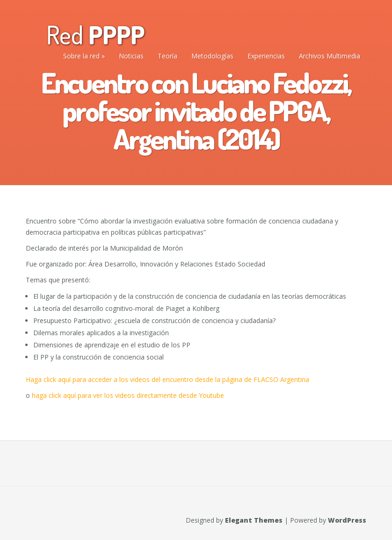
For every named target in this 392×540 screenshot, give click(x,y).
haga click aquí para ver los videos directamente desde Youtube (128, 395)
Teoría (167, 56)
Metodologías (212, 56)
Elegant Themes (254, 520)
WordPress (347, 520)
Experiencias (266, 56)
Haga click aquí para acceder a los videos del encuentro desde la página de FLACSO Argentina (167, 379)
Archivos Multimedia (330, 56)
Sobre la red (81, 56)
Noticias (131, 56)
